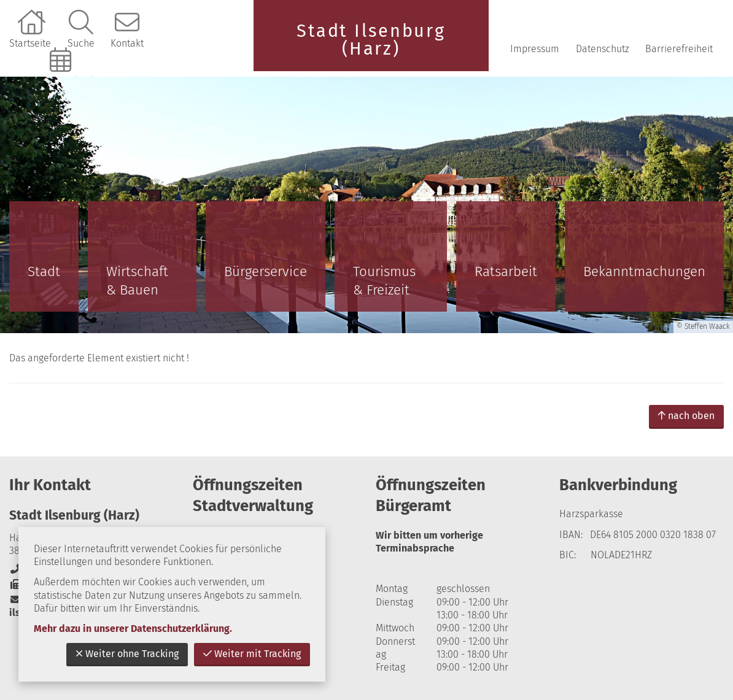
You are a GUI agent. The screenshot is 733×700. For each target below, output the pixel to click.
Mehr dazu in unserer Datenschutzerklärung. (133, 629)
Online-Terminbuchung (62, 81)
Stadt (44, 271)
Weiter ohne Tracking (127, 654)
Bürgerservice (266, 271)
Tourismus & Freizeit (384, 281)
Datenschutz (603, 49)
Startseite (30, 43)
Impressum (535, 49)
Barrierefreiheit (679, 49)
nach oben (686, 416)
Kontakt (127, 43)
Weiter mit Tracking (252, 654)
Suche (81, 43)
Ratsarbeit (506, 271)
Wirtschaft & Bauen (137, 281)
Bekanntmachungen (644, 271)
